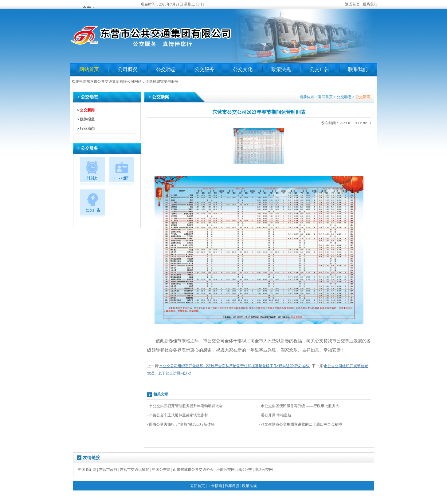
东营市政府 (108, 470)
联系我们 (370, 4)
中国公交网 (161, 470)
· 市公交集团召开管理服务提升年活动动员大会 (185, 406)
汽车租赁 (232, 486)
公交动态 (166, 69)
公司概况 (127, 69)
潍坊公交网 (264, 470)
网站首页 (89, 69)
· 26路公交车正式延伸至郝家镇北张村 (178, 415)
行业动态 (87, 129)
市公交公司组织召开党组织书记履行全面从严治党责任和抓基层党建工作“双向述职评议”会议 (235, 366)
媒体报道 (87, 119)
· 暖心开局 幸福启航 (275, 415)
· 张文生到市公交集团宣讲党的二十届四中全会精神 (300, 424)
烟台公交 (245, 470)
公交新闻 (87, 110)
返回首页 (352, 4)
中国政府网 (87, 470)
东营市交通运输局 (135, 470)
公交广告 (320, 69)
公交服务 (204, 69)
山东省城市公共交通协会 (193, 470)
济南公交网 (225, 470)
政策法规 (281, 69)
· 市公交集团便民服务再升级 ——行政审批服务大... (300, 406)
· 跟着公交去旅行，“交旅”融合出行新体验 (181, 424)
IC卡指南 (215, 486)
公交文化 (243, 69)
